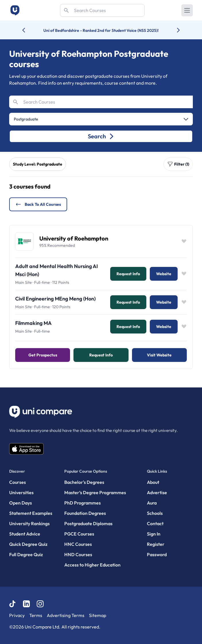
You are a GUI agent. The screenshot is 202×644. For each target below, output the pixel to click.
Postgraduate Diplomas (88, 523)
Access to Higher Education (92, 565)
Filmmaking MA (33, 323)
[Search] (102, 10)
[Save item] (184, 241)
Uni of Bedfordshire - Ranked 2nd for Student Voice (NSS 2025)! (101, 30)
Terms (36, 615)
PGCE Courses (79, 534)
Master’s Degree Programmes (95, 492)
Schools (155, 513)
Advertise (157, 492)
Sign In (154, 534)
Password (157, 554)
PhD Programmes (82, 503)
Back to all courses (38, 204)
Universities (21, 492)
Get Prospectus (43, 355)
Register (156, 544)
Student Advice (25, 534)
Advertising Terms (66, 615)
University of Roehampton (74, 238)
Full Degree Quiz (26, 554)
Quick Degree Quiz (28, 544)
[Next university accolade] (174, 30)
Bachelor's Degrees (84, 482)
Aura (152, 503)
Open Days (21, 503)
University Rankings (29, 523)
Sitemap (98, 615)
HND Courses (78, 554)
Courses (18, 482)
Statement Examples (31, 513)
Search (101, 136)
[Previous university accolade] (28, 30)
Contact (155, 523)
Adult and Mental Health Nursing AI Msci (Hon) (57, 270)
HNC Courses (78, 544)
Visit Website (159, 355)
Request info (128, 274)
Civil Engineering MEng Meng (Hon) (55, 299)
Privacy (17, 615)
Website (164, 274)
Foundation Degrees (85, 513)
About (153, 482)
